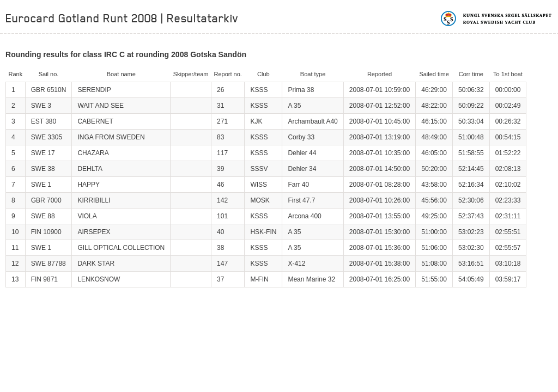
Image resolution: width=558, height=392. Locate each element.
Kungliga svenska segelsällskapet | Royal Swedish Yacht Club (497, 19)
